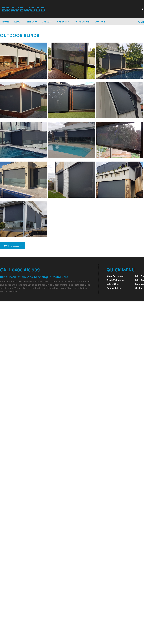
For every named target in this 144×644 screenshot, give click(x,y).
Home (6, 22)
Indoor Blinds (113, 284)
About (18, 22)
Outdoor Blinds (114, 288)
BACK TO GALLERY (13, 246)
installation (82, 22)
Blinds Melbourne (115, 280)
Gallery (47, 22)
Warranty (63, 22)
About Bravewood (115, 276)
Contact (100, 22)
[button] (32, 22)
